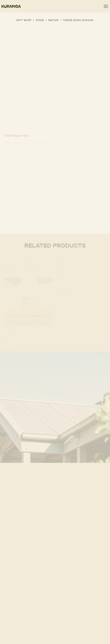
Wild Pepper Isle (16, 136)
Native (53, 20)
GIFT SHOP (24, 20)
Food (40, 20)
